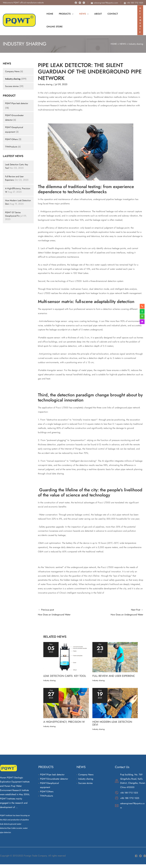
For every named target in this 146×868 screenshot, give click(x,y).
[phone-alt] (133, 3)
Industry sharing (136, 44)
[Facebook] (76, 3)
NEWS (122, 44)
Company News (13, 71)
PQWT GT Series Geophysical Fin (13, 217)
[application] (70, 14)
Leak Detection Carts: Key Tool (66, 677)
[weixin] (142, 317)
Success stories (12, 86)
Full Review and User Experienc (108, 678)
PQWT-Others (12, 139)
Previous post (64, 613)
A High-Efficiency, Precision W (14, 190)
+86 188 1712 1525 (130, 796)
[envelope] (104, 3)
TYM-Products (12, 147)
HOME (113, 44)
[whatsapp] (142, 311)
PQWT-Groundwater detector (54, 783)
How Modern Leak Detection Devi (14, 202)
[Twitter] (80, 3)
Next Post (117, 613)
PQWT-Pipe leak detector (17, 103)
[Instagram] (84, 3)
